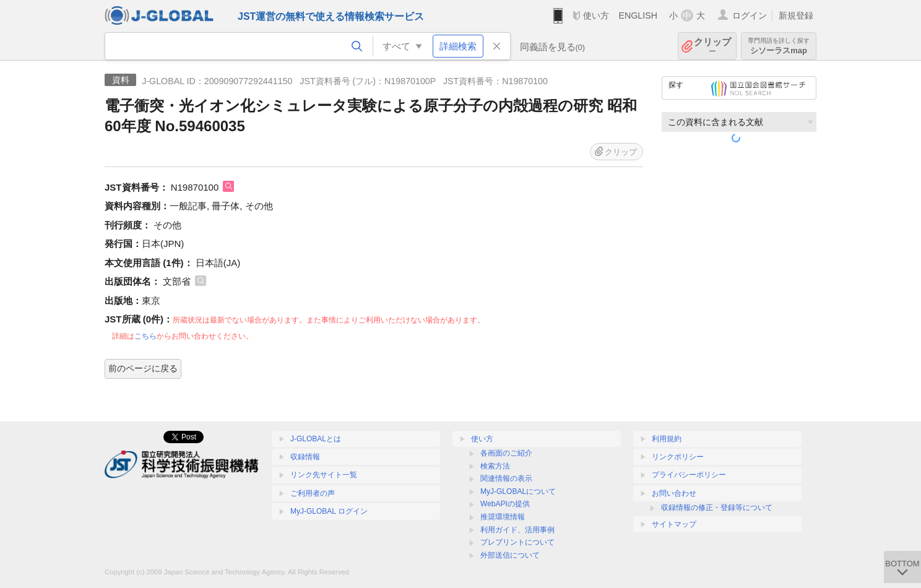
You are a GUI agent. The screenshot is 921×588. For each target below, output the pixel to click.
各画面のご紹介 (506, 453)
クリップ (712, 46)
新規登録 (796, 15)
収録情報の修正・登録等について (717, 508)
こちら (145, 336)
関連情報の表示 (506, 478)
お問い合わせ (674, 493)
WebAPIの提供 (505, 504)
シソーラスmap (779, 46)
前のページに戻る (143, 368)
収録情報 (305, 457)
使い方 (596, 15)
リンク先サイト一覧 (324, 475)
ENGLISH (638, 15)
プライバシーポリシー (689, 475)
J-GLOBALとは (316, 439)
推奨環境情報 (503, 517)
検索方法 (495, 466)
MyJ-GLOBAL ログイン (329, 511)
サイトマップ (674, 524)
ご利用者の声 (313, 493)
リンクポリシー (678, 457)
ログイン (750, 15)
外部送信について (510, 555)
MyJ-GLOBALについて (518, 491)
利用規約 (667, 439)
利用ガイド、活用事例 (517, 530)
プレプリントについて (517, 542)
